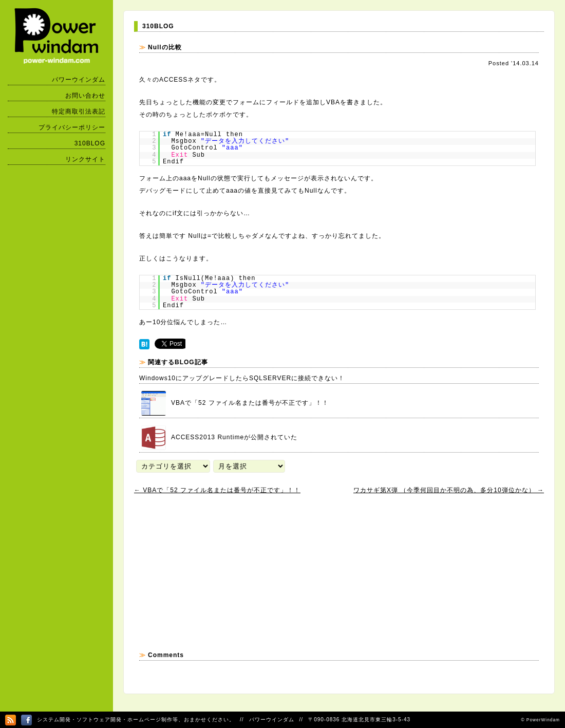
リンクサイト (85, 159)
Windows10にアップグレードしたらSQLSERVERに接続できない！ (242, 378)
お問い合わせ (85, 96)
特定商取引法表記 (79, 111)
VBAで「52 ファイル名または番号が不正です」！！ (235, 403)
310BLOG (90, 143)
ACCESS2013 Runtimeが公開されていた (219, 438)
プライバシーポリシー (72, 127)
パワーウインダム (79, 80)
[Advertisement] (210, 572)
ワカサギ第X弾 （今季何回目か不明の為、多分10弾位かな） (449, 490)
